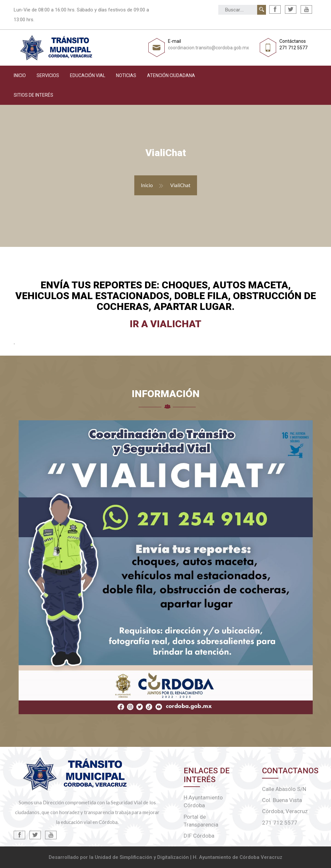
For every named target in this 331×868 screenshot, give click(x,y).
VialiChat (180, 185)
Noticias (126, 75)
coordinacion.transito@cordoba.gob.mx (208, 48)
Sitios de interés (33, 95)
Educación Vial (88, 75)
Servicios (48, 75)
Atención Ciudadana (171, 75)
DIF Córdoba (199, 836)
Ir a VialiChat (165, 324)
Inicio (20, 75)
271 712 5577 (293, 48)
